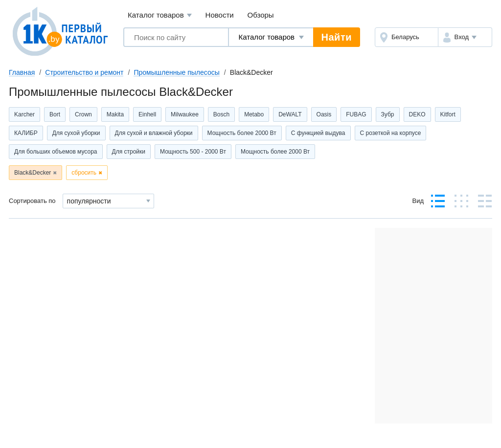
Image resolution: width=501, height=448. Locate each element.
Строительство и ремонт (84, 72)
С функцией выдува (318, 133)
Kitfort (448, 114)
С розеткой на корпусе (391, 133)
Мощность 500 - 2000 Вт (193, 152)
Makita (115, 114)
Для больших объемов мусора (56, 152)
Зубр (388, 114)
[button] (465, 37)
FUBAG (356, 114)
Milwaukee (185, 114)
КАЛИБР (26, 133)
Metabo (254, 114)
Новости (220, 15)
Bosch (221, 114)
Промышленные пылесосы (176, 72)
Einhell (147, 114)
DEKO (417, 114)
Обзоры (261, 15)
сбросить (84, 173)
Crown (83, 114)
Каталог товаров (160, 15)
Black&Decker (33, 173)
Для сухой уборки (76, 133)
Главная (22, 72)
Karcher (24, 114)
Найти (337, 37)
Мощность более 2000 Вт (242, 133)
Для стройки (129, 152)
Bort (55, 114)
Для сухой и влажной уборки (154, 133)
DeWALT (290, 114)
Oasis (324, 114)
